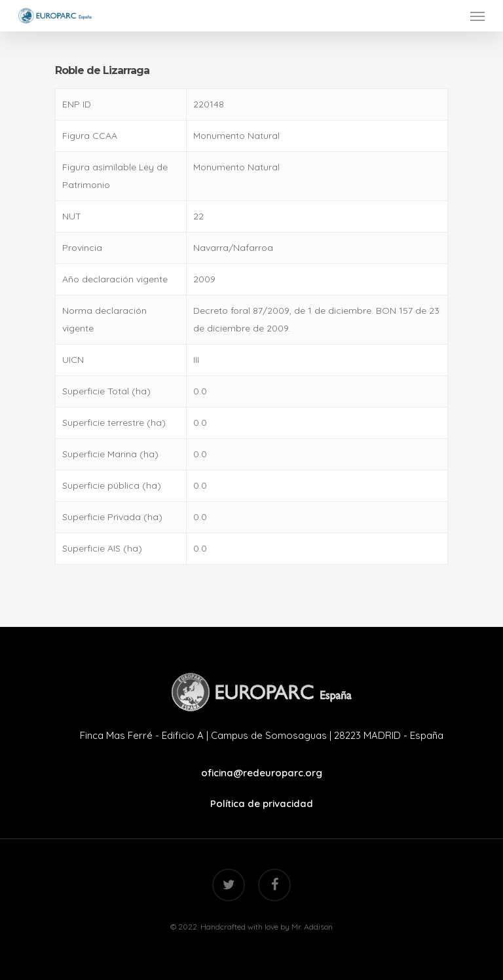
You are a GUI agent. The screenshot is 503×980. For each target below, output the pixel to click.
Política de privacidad (262, 803)
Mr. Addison (312, 927)
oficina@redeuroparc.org (262, 773)
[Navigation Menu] (477, 16)
